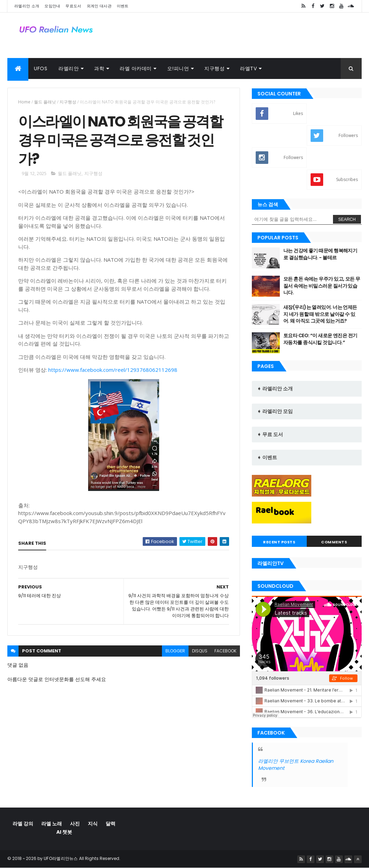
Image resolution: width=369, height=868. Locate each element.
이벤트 (123, 6)
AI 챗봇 (64, 832)
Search (347, 219)
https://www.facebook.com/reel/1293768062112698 (113, 370)
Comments (334, 542)
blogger (175, 651)
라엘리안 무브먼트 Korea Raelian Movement (296, 765)
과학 (99, 68)
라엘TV (248, 68)
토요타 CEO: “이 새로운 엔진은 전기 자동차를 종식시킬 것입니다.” (320, 339)
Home (24, 102)
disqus (200, 651)
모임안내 (52, 6)
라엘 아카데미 (136, 68)
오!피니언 (178, 68)
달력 (111, 824)
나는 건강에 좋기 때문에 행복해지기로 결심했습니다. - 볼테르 (320, 254)
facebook (225, 651)
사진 (75, 824)
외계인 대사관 (99, 6)
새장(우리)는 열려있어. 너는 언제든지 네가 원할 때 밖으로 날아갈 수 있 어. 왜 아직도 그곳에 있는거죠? (320, 314)
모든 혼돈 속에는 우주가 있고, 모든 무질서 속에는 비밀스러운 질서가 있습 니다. (322, 286)
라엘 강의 (23, 824)
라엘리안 (69, 68)
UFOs (41, 68)
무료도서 (73, 6)
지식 (93, 824)
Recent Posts (279, 542)
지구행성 (214, 68)
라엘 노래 (52, 824)
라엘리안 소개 (27, 6)
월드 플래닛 (45, 102)
